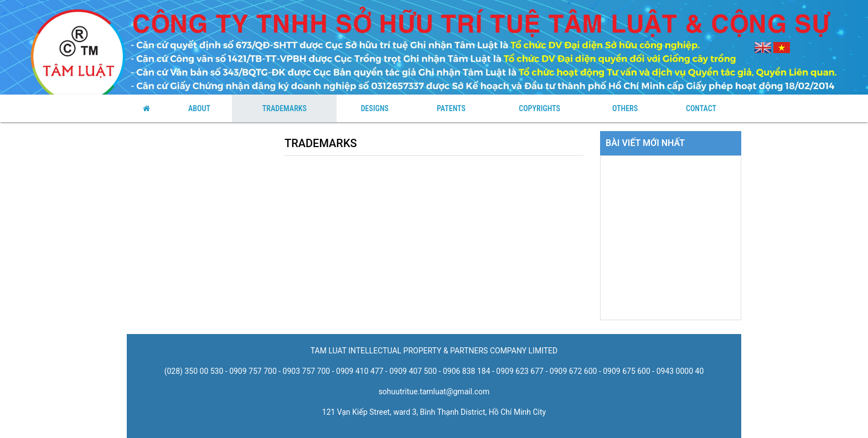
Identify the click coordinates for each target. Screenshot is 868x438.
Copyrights (539, 108)
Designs (375, 108)
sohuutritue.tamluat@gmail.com (434, 392)
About (199, 108)
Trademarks (285, 108)
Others (625, 108)
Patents (451, 108)
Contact (701, 108)
